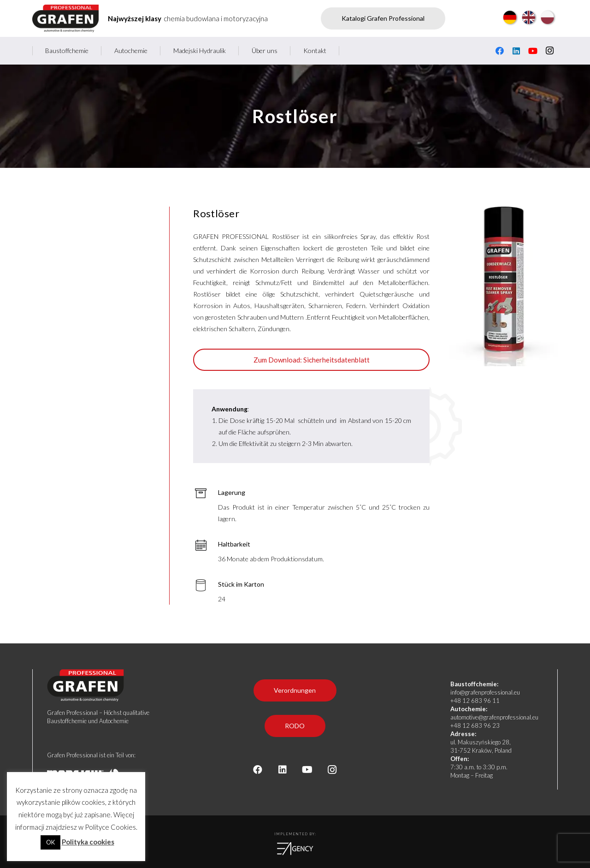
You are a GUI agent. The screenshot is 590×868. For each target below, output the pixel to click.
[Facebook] (500, 51)
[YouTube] (533, 51)
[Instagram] (549, 51)
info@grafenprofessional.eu (485, 692)
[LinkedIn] (516, 51)
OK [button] (50, 842)
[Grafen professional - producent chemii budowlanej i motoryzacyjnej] (65, 18)
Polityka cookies (88, 842)
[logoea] (295, 849)
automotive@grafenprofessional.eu (494, 717)
